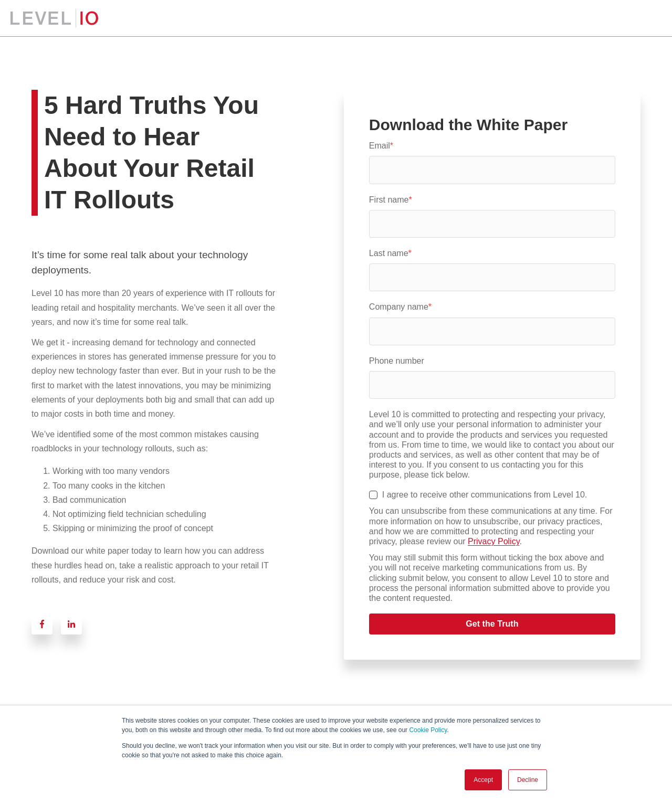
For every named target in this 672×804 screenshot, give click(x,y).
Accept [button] (483, 780)
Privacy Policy (493, 541)
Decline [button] (528, 780)
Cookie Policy (428, 730)
